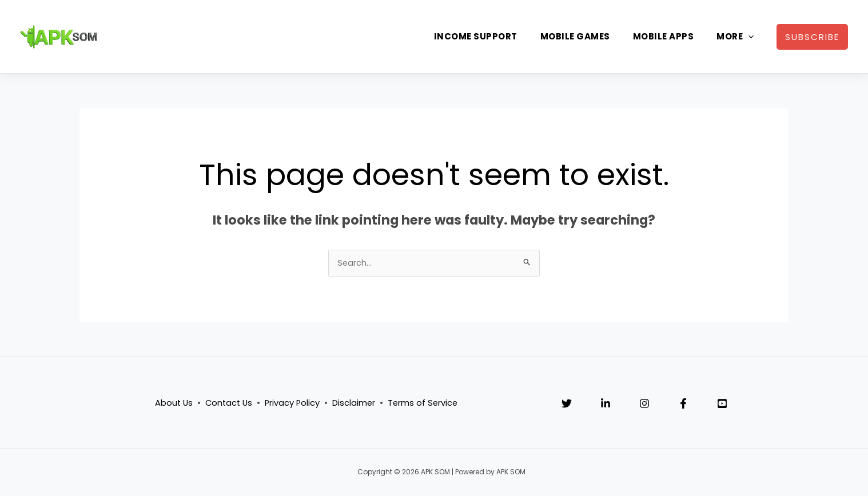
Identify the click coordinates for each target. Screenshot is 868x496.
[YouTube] (722, 405)
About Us (171, 404)
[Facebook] (683, 405)
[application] (748, 37)
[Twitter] (567, 405)
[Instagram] (644, 405)
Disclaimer (355, 404)
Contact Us (228, 404)
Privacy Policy (293, 404)
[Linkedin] (606, 405)
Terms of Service (425, 404)
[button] (812, 37)
